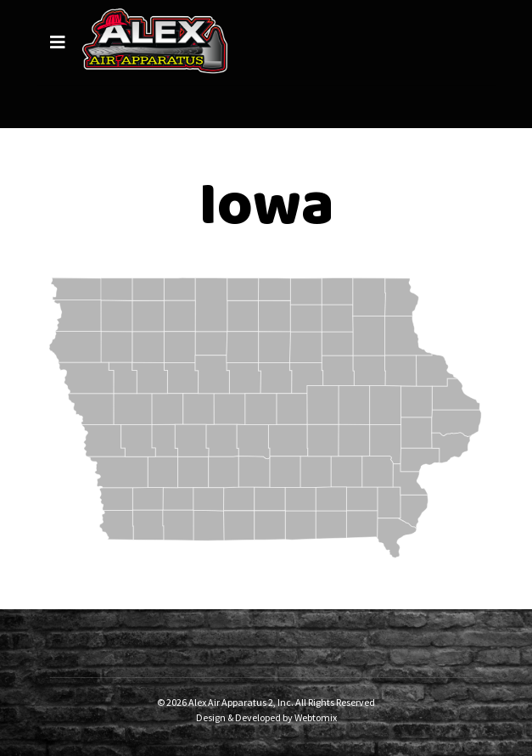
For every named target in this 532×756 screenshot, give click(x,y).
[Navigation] (58, 42)
